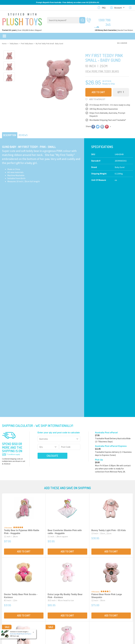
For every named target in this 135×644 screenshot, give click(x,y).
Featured (6, 578)
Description (11, 134)
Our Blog (107, 578)
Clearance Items (10, 592)
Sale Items (7, 589)
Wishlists (108, 608)
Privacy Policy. (54, 641)
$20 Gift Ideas (8, 586)
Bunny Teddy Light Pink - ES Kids (109, 311)
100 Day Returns (77, 586)
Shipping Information (80, 589)
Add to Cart (98, 92)
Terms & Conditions (91, 521)
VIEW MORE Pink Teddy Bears (102, 71)
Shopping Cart (110, 593)
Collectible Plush (44, 607)
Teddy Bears (41, 586)
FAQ (104, 8)
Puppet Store (42, 595)
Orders (106, 602)
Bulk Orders (75, 598)
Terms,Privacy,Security (80, 592)
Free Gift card (75, 604)
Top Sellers (7, 598)
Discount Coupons (78, 607)
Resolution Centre (112, 611)
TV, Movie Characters (45, 604)
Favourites (108, 605)
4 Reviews (95, 373)
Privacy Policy (108, 521)
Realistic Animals (44, 583)
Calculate (47, 237)
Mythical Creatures (44, 610)
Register (107, 599)
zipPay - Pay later (77, 601)
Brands (5, 605)
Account (119, 8)
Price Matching (76, 595)
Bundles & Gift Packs (11, 583)
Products (40, 578)
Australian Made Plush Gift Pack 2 (21, 634)
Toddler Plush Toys (45, 592)
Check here (75, 560)
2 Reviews (8, 309)
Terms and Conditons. (41, 641)
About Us (74, 583)
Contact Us (109, 583)
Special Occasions (44, 601)
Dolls (38, 598)
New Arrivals (8, 595)
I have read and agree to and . (87, 521)
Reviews (26, 134)
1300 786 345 (102, 20)
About (72, 578)
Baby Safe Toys (43, 589)
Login (106, 596)
